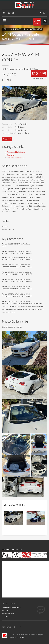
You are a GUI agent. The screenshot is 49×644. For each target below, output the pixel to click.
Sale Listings (16, 29)
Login (22, 637)
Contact (5, 616)
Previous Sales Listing (16, 158)
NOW (37, 22)
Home (5, 29)
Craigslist (11, 155)
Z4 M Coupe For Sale (33, 29)
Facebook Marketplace (16, 152)
